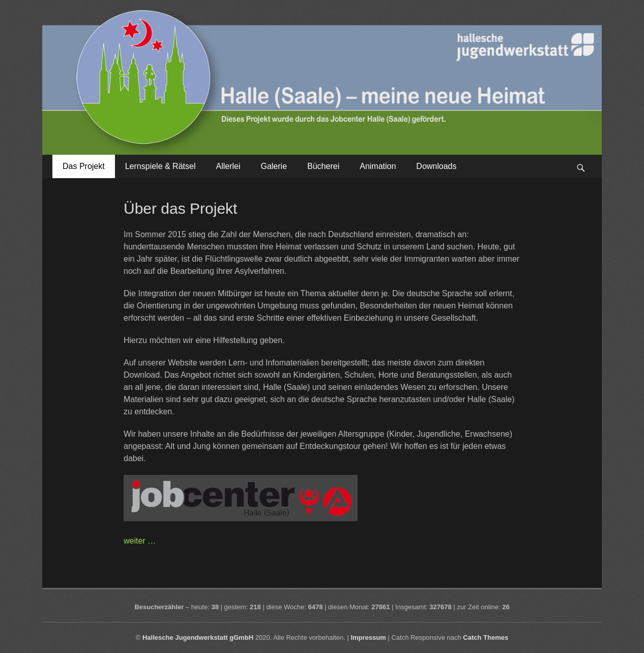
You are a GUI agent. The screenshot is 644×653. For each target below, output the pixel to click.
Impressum (368, 637)
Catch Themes (486, 637)
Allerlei (228, 166)
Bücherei (323, 166)
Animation (378, 166)
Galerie (274, 166)
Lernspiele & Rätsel (160, 166)
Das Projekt (84, 166)
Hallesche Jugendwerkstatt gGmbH (198, 637)
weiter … (140, 541)
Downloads (436, 166)
